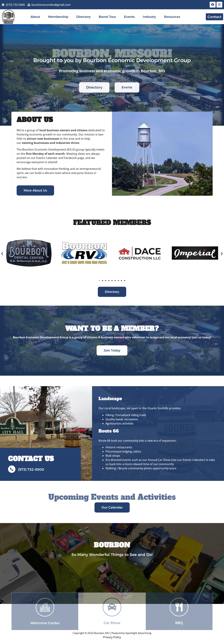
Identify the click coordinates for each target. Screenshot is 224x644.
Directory (83, 17)
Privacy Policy (112, 637)
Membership (58, 17)
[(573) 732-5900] (12, 469)
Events (129, 17)
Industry (149, 17)
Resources (172, 17)
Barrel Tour (107, 17)
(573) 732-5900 (31, 470)
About (35, 17)
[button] (2, 254)
